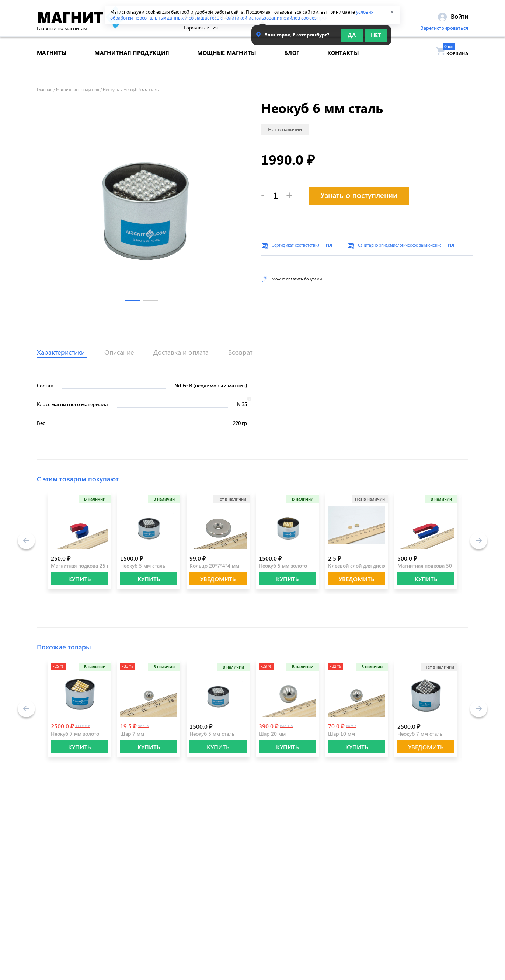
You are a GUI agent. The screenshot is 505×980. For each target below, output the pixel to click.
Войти (453, 19)
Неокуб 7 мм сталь (420, 734)
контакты (343, 64)
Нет (376, 38)
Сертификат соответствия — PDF (302, 245)
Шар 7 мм (132, 734)
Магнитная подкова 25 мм (83, 566)
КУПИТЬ (80, 579)
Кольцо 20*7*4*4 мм (214, 566)
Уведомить (218, 579)
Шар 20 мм (272, 734)
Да (352, 38)
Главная (45, 89)
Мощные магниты (227, 64)
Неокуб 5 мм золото (283, 566)
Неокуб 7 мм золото (75, 734)
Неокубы (111, 89)
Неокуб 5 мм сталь (143, 566)
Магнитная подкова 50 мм (429, 566)
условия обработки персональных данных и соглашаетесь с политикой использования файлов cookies (242, 15)
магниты (52, 64)
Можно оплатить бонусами (297, 279)
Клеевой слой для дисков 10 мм (367, 566)
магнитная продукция (132, 64)
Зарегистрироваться (444, 31)
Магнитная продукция (78, 89)
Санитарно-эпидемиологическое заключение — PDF (406, 245)
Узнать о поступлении (359, 195)
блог (292, 64)
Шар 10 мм (342, 734)
